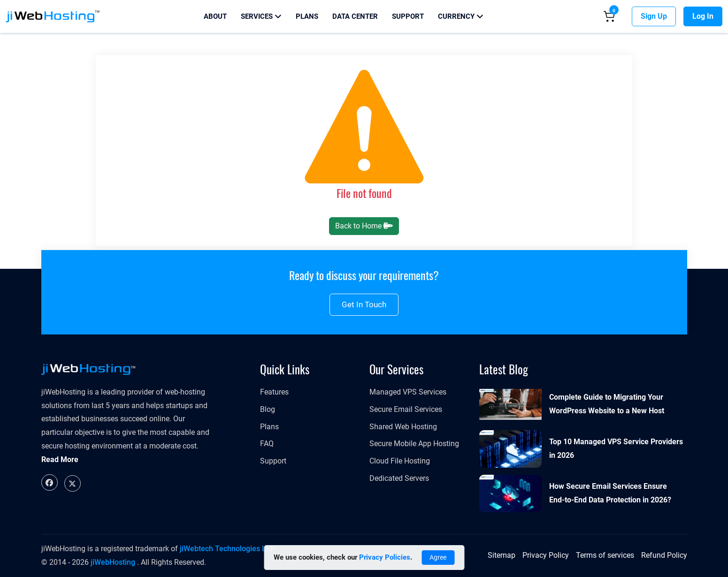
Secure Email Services (406, 409)
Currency (461, 16)
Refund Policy (664, 555)
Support (408, 16)
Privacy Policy (546, 555)
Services (261, 16)
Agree (438, 557)
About (215, 16)
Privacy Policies (385, 557)
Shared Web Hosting (403, 427)
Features (274, 392)
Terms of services (605, 555)
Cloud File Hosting (400, 461)
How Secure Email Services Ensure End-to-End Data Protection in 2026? (610, 493)
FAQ (267, 444)
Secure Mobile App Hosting (414, 444)
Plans (307, 16)
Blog (268, 409)
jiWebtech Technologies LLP (227, 549)
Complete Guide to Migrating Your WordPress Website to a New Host (607, 404)
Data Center (355, 16)
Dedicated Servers (399, 478)
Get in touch (364, 304)
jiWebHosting (113, 562)
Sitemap (502, 555)
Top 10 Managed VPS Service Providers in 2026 (616, 448)
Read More (60, 459)
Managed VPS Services (408, 392)
